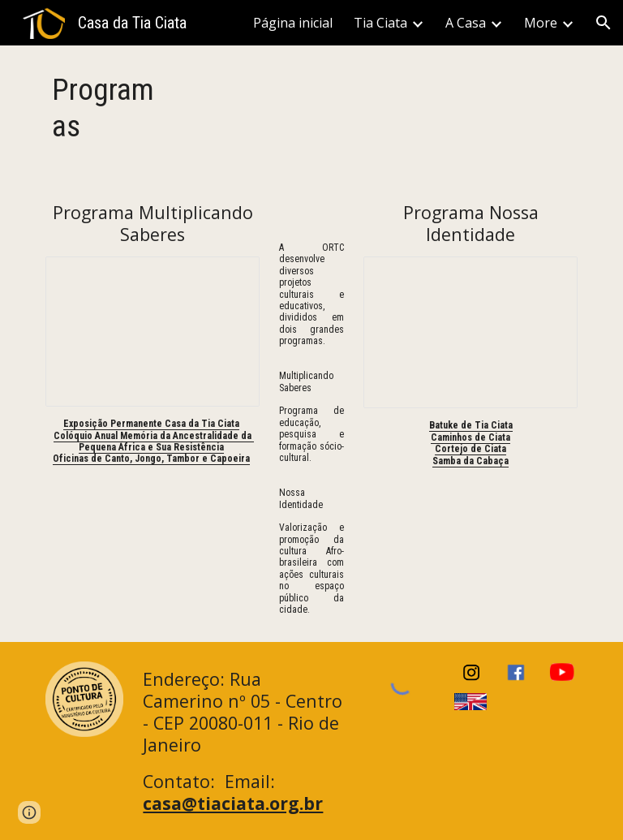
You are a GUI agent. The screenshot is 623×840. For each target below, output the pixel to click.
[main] (107, 108)
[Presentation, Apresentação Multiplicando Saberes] (152, 332)
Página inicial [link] (293, 23)
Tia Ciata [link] (380, 23)
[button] (604, 23)
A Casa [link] (466, 23)
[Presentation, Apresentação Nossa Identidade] (470, 332)
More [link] (541, 23)
